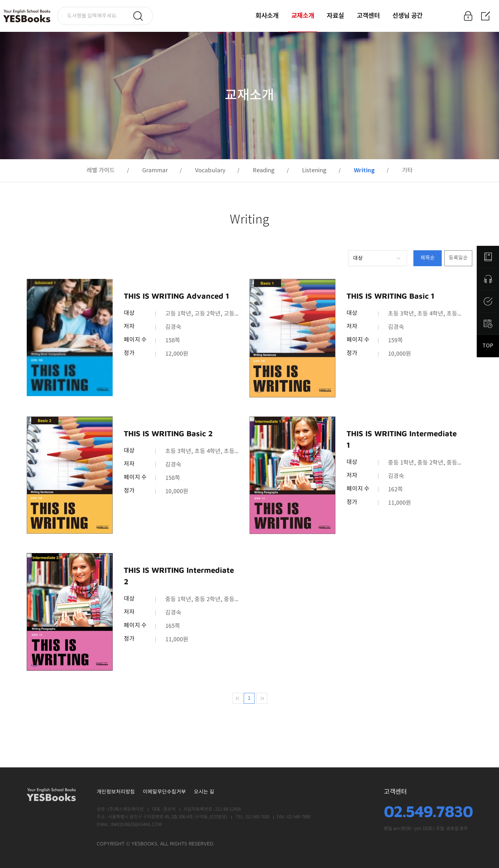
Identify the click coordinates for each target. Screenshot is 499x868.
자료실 (335, 16)
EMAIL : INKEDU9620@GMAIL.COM (129, 825)
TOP (488, 346)
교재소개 (303, 16)
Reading (264, 171)
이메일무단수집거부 (164, 792)
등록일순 (458, 258)
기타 (407, 171)
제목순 (428, 258)
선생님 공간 (408, 16)
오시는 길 (204, 792)
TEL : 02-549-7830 (252, 817)
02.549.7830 (428, 811)
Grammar (155, 171)
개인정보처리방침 (116, 792)
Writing (364, 170)
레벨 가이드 (101, 171)
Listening (314, 171)
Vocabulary (210, 171)
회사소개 (267, 16)
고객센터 (368, 16)
